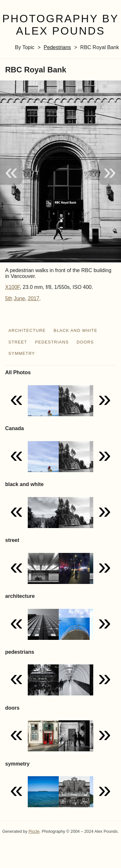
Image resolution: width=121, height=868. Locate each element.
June (20, 298)
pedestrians (57, 47)
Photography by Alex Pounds (60, 25)
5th (9, 298)
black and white (76, 330)
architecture (27, 330)
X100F (12, 287)
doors (85, 342)
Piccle (34, 831)
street (18, 342)
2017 (34, 298)
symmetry (22, 353)
